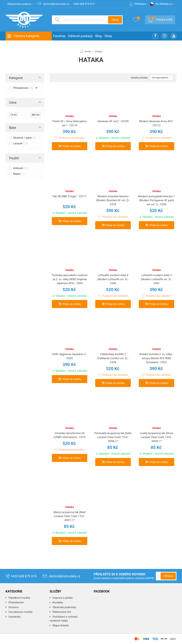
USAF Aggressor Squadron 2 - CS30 (70, 356)
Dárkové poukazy (80, 36)
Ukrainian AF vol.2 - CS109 (113, 121)
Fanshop (59, 36)
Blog (98, 36)
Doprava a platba (62, 598)
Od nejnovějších (161, 78)
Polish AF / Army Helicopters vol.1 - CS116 (69, 123)
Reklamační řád (61, 612)
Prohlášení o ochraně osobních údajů (64, 619)
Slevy (108, 36)
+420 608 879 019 (21, 576)
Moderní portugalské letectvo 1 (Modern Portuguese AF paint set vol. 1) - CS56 (156, 200)
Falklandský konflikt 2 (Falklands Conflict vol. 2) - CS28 (113, 358)
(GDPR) (150, 578)
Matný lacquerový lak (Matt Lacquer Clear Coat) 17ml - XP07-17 (69, 516)
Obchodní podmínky (64, 607)
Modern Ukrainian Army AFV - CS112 (157, 123)
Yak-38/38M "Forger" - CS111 (70, 196)
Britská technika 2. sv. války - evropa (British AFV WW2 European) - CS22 (157, 358)
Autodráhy (14, 617)
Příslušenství (16, 602)
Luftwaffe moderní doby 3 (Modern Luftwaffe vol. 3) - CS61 (156, 279)
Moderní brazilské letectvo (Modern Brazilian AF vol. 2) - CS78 (113, 200)
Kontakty (57, 602)
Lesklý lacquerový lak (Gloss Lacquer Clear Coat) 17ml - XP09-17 (157, 437)
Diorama (13, 607)
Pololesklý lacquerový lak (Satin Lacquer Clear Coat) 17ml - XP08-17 (113, 437)
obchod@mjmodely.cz (61, 576)
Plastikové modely (19, 598)
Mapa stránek (60, 625)
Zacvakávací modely (20, 612)
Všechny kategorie (23, 36)
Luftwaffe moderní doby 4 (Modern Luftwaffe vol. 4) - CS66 (113, 279)
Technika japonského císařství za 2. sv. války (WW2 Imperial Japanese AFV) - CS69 (70, 279)
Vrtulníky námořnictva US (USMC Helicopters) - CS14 (70, 435)
